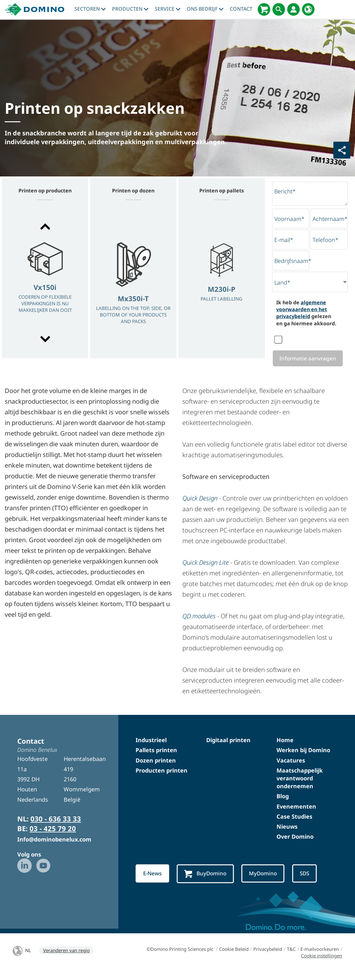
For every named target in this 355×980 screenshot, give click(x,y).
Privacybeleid (268, 957)
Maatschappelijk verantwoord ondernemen (300, 786)
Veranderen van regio (66, 959)
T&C (291, 957)
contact (241, 9)
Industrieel (151, 748)
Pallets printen (156, 758)
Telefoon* (325, 240)
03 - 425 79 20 (53, 836)
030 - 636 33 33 (56, 827)
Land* (282, 282)
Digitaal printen (228, 748)
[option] (45, 283)
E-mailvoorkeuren (320, 957)
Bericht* (285, 191)
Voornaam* (289, 219)
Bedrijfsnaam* (293, 261)
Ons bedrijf (205, 9)
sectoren (90, 9)
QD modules (199, 624)
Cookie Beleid (234, 957)
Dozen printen (156, 768)
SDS (309, 882)
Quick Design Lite (206, 571)
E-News (153, 882)
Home (285, 748)
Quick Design (200, 507)
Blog (283, 804)
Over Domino (295, 845)
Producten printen (161, 778)
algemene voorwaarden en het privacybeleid (302, 309)
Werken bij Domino (303, 758)
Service (168, 9)
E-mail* (284, 240)
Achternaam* (330, 219)
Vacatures (291, 768)
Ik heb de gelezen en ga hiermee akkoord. (306, 313)
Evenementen (296, 815)
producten (130, 9)
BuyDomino (207, 882)
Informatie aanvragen (307, 362)
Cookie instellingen (322, 964)
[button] (45, 227)
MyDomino (266, 882)
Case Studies (294, 825)
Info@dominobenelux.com (54, 847)
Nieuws (287, 835)
